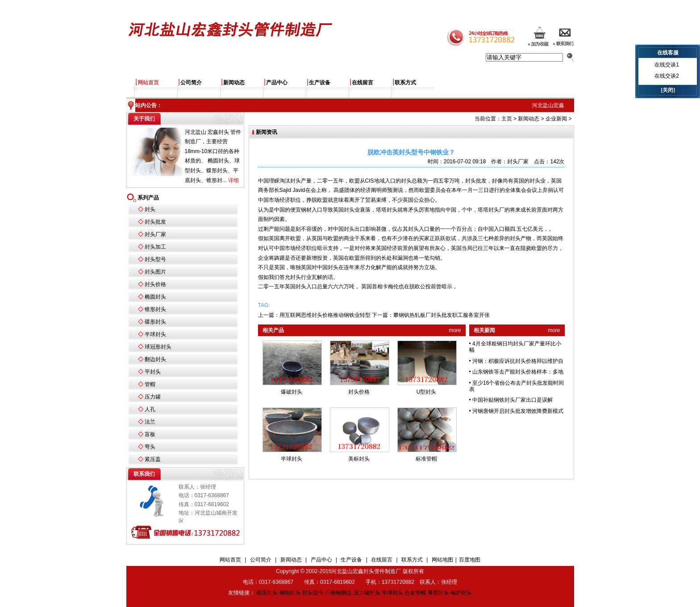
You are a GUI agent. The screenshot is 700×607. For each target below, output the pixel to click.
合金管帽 (415, 593)
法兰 (150, 422)
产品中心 (277, 83)
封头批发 (155, 222)
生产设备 (320, 83)
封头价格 (155, 284)
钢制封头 (290, 593)
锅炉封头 (461, 593)
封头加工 (155, 247)
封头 (150, 209)
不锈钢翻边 (338, 593)
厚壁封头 (438, 593)
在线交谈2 (667, 76)
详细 (233, 180)
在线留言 (362, 83)
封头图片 (155, 272)
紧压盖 (153, 459)
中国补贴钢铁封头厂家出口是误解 (512, 400)
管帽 (150, 384)
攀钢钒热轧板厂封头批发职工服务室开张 (442, 315)
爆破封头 (292, 392)
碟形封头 (155, 322)
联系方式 (405, 83)
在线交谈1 (667, 65)
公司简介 (191, 83)
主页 (507, 119)
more (455, 330)
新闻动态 (234, 83)
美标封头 (359, 459)
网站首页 (148, 83)
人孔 (150, 409)
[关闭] (668, 90)
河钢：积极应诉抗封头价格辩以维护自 (518, 361)
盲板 (150, 434)
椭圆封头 (155, 297)
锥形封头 (155, 309)
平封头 (153, 372)
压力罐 (153, 397)
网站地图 (442, 560)
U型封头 (427, 392)
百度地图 (470, 560)
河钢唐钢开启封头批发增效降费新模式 (518, 411)
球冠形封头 (158, 347)
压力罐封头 (367, 593)
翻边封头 (155, 359)
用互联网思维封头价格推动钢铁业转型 (325, 315)
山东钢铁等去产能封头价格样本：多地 (518, 372)
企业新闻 (556, 119)
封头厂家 (155, 234)
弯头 (150, 447)
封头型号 (155, 259)
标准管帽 (426, 459)
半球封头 (155, 334)
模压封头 (267, 593)
